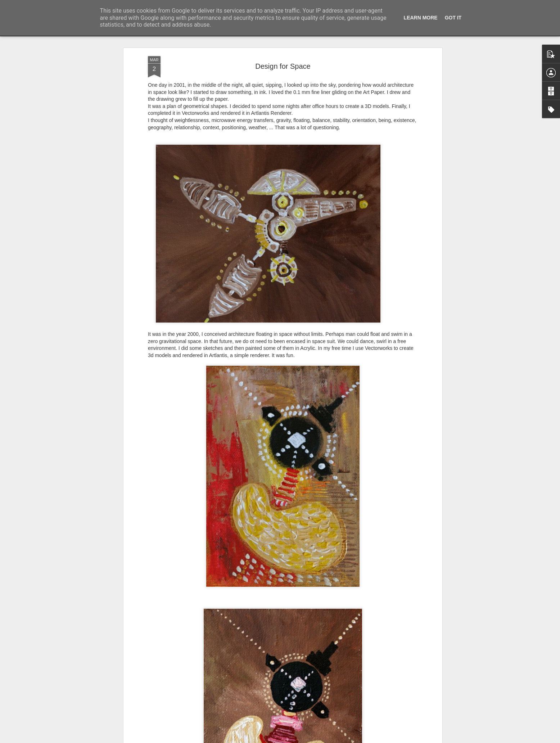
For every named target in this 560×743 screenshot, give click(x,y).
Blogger (329, 739)
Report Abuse (350, 739)
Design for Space (283, 51)
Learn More (421, 18)
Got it (453, 18)
